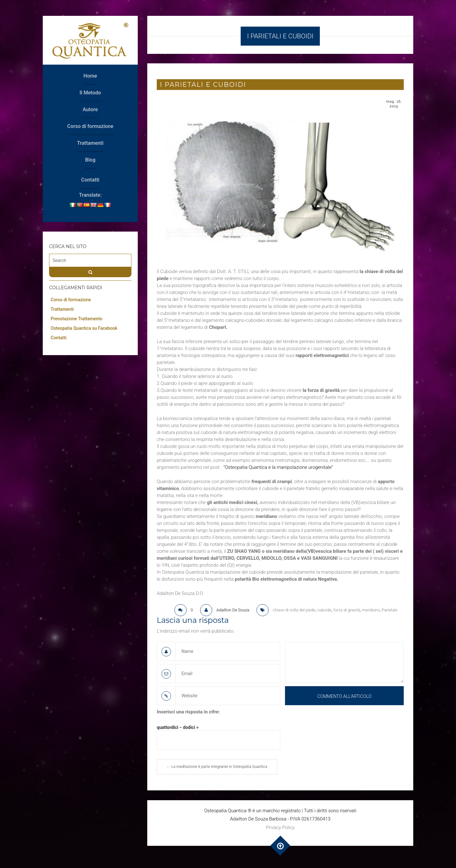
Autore (90, 109)
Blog (90, 160)
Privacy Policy (280, 827)
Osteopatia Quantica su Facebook (84, 328)
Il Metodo (90, 93)
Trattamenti (90, 143)
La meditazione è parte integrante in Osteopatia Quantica (217, 767)
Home (90, 76)
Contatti (90, 180)
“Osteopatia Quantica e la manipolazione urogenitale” (278, 467)
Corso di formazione (90, 126)
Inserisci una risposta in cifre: (188, 712)
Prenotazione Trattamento (76, 319)
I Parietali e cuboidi (203, 85)
